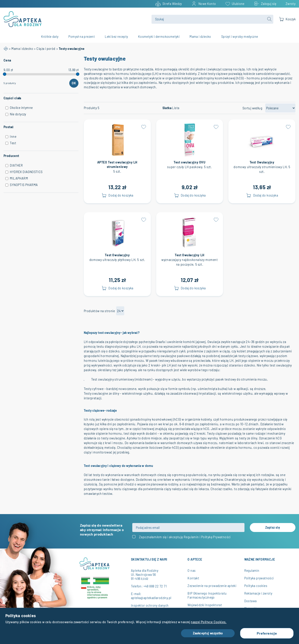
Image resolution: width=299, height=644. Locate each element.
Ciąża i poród (46, 49)
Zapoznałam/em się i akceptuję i (185, 537)
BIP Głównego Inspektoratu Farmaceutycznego (207, 595)
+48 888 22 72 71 (155, 586)
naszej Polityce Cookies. (209, 622)
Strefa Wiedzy (172, 4)
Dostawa (251, 601)
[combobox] (212, 19)
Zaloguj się (269, 4)
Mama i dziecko (22, 49)
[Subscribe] (273, 527)
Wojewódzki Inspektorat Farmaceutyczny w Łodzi (205, 607)
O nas (192, 571)
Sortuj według (252, 108)
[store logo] (75, 19)
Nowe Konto (207, 4)
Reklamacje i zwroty (258, 593)
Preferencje (267, 633)
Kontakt (193, 578)
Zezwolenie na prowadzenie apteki (212, 586)
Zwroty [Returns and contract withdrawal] (291, 4)
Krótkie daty (50, 37)
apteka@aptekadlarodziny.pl (151, 598)
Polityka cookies (256, 586)
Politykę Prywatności (216, 537)
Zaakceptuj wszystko (208, 633)
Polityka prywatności (259, 578)
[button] (144, 127)
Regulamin (191, 537)
